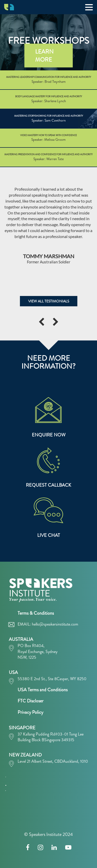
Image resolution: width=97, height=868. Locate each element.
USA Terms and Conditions (43, 690)
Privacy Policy (30, 712)
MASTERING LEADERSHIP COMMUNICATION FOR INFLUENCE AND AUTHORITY (48, 80)
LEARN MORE (44, 55)
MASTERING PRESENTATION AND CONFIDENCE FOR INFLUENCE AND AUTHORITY (48, 157)
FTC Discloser (31, 701)
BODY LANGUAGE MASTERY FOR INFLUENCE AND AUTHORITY (48, 99)
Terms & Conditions (36, 613)
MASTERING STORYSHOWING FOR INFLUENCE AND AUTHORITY (48, 119)
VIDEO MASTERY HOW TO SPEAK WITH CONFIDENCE (48, 138)
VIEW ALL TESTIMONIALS (49, 301)
